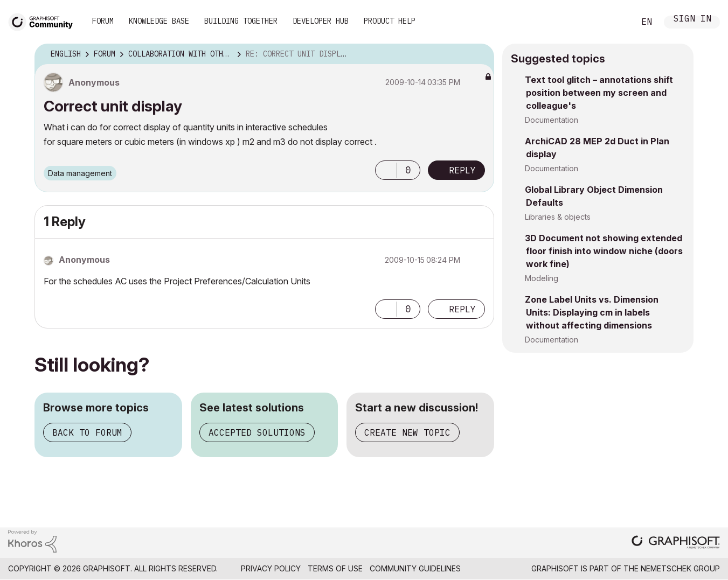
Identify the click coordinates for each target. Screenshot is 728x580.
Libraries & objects (558, 217)
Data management (80, 173)
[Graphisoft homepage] (676, 543)
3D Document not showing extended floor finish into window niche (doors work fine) (604, 251)
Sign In (692, 20)
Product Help (390, 21)
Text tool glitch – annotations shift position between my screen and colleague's (599, 93)
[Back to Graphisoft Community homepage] (44, 21)
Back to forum (87, 432)
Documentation (552, 120)
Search (614, 22)
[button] (386, 170)
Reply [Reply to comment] (462, 309)
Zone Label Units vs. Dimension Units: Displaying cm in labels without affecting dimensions (592, 312)
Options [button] (479, 54)
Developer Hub (321, 21)
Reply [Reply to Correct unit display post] (462, 170)
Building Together (241, 21)
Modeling (542, 278)
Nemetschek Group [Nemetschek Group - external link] (680, 568)
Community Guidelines (415, 568)
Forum (103, 21)
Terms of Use (335, 568)
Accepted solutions (257, 432)
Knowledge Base (159, 21)
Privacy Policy (271, 568)
